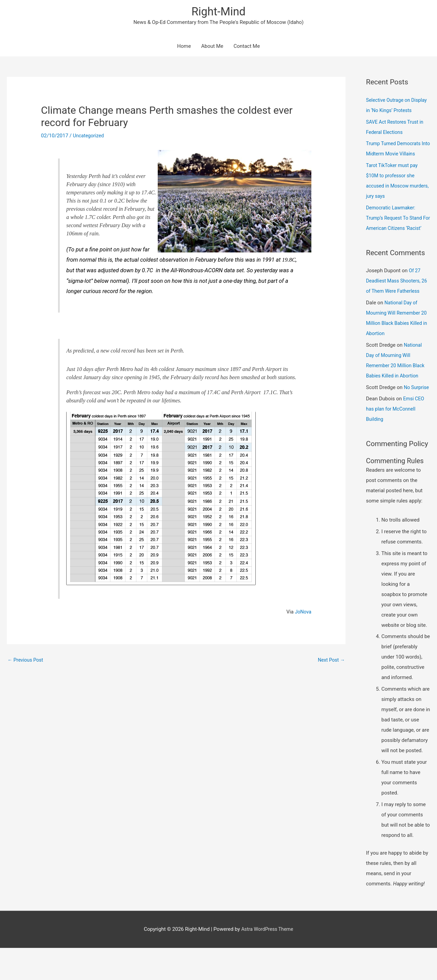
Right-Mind (218, 12)
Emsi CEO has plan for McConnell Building (396, 441)
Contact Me (247, 48)
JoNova (303, 613)
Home (184, 48)
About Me (212, 48)
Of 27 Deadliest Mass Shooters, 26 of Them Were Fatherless (398, 303)
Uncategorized (89, 137)
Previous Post (26, 662)
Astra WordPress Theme (267, 961)
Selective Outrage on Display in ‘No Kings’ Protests (389, 112)
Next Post (330, 662)
